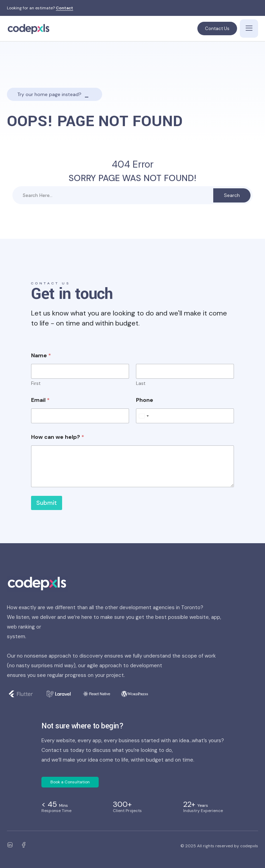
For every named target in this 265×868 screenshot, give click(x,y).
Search (232, 195)
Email (40, 400)
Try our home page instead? (49, 94)
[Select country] (144, 416)
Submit (47, 503)
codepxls (249, 846)
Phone (145, 400)
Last (141, 383)
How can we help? (58, 437)
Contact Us (217, 29)
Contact (65, 8)
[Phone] (185, 416)
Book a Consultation (70, 782)
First (36, 383)
